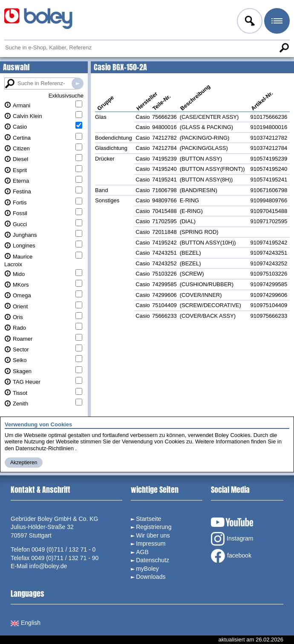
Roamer (23, 339)
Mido (19, 274)
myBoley (147, 569)
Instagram (232, 539)
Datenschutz (153, 560)
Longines (24, 246)
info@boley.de (48, 566)
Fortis (20, 203)
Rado (19, 328)
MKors (21, 285)
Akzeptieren (24, 463)
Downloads (151, 577)
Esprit (20, 170)
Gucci (20, 224)
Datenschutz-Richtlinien (45, 448)
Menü (276, 22)
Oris (18, 317)
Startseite (148, 519)
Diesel (20, 159)
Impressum (151, 543)
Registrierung (154, 527)
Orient (20, 306)
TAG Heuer (27, 382)
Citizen (21, 148)
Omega (22, 295)
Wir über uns (153, 535)
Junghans (25, 235)
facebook (231, 556)
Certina (22, 138)
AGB (142, 552)
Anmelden (249, 22)
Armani (22, 105)
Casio (20, 127)
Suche (284, 48)
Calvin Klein (27, 116)
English (26, 623)
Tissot (20, 393)
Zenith (20, 404)
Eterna (21, 181)
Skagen (22, 371)
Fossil (20, 213)
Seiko (20, 360)
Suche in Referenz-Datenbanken (78, 83)
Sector (21, 349)
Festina (22, 191)
